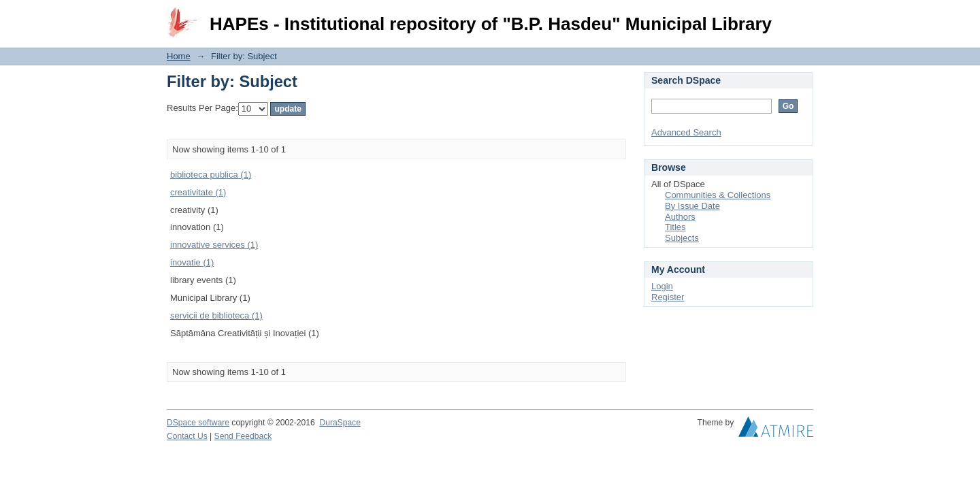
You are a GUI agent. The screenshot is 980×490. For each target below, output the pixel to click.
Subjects (682, 238)
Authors (680, 217)
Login (802, 17)
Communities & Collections (718, 195)
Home (179, 56)
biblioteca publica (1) (211, 175)
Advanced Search (686, 132)
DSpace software (198, 423)
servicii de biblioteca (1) (216, 315)
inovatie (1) (192, 262)
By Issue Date (692, 206)
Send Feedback (243, 436)
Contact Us (187, 436)
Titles (675, 227)
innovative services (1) (214, 245)
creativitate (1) (198, 192)
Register (668, 297)
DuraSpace (340, 423)
